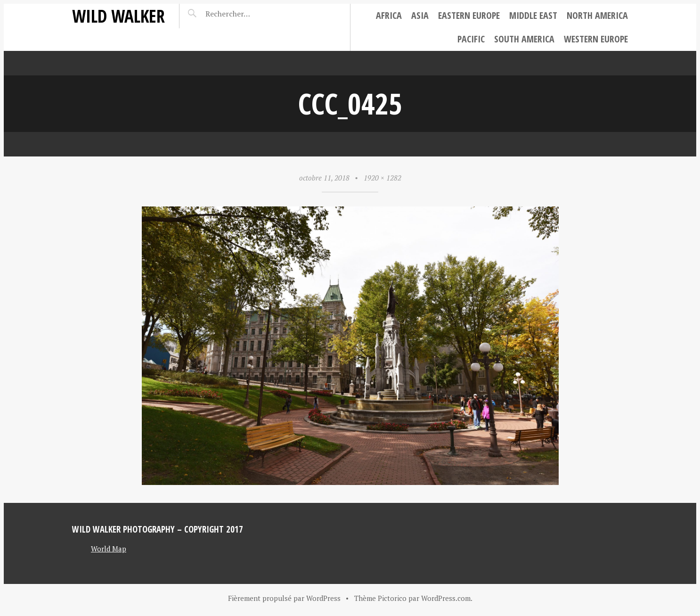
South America (524, 39)
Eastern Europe (469, 15)
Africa (389, 15)
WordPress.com (446, 598)
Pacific (471, 39)
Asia (420, 15)
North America (597, 15)
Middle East (533, 15)
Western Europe (596, 39)
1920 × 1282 (383, 178)
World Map (109, 549)
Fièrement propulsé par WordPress (284, 598)
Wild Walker (118, 16)
